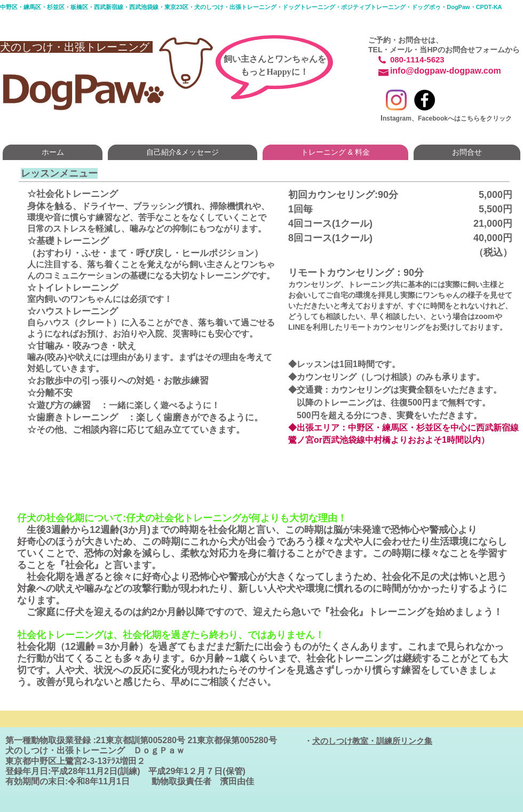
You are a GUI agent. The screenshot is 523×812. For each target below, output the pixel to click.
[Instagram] (396, 100)
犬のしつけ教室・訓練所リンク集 (372, 741)
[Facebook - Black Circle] (425, 100)
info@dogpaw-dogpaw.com (446, 71)
